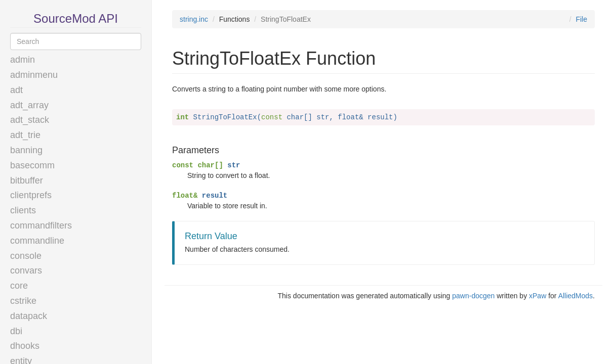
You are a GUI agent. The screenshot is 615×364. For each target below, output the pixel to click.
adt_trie (25, 135)
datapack (29, 316)
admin (23, 60)
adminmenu (34, 75)
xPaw (538, 296)
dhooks (25, 346)
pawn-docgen (473, 296)
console (26, 256)
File (581, 19)
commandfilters (41, 225)
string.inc (194, 19)
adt (16, 90)
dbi (16, 331)
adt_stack (30, 120)
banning (26, 150)
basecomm (32, 165)
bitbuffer (27, 180)
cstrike (23, 301)
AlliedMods (576, 296)
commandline (37, 241)
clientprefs (31, 195)
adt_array (29, 105)
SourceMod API (76, 18)
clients (23, 210)
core (19, 286)
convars (26, 270)
